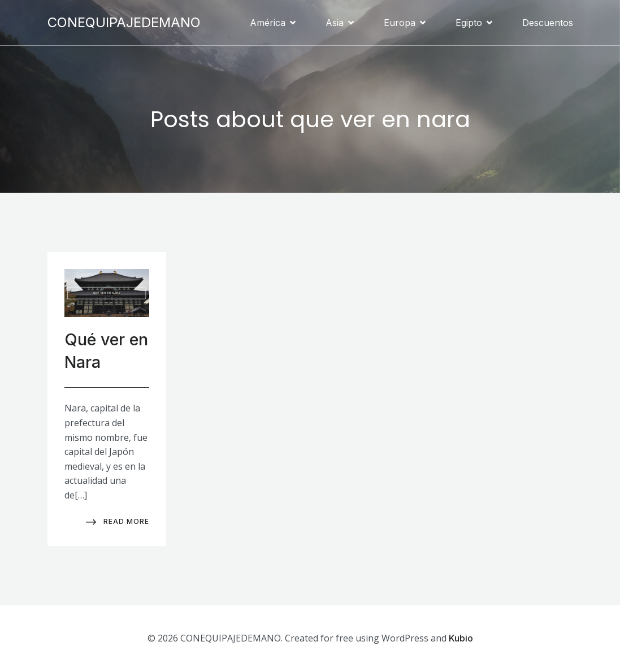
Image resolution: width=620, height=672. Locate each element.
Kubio (461, 638)
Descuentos (548, 23)
